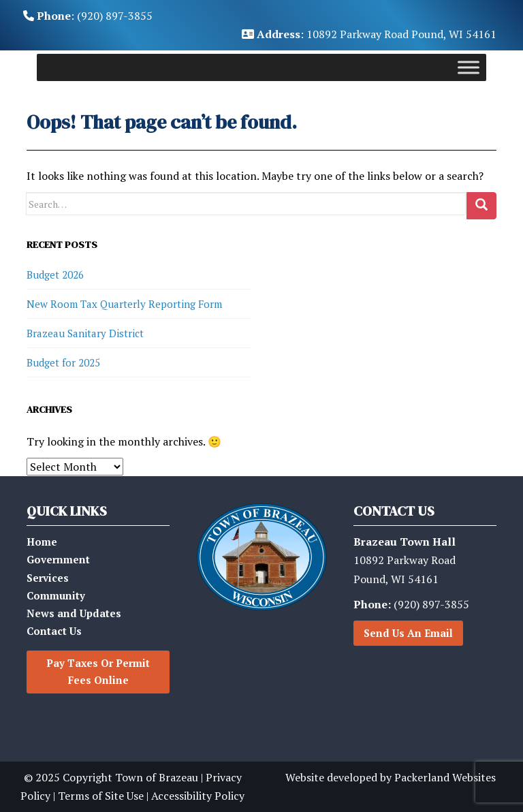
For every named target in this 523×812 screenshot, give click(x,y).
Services (48, 578)
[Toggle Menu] (469, 68)
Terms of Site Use (101, 796)
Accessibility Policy (198, 796)
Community (56, 595)
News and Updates (74, 613)
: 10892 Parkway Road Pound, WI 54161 (369, 34)
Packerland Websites (445, 777)
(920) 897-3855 (411, 604)
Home (42, 542)
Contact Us (54, 631)
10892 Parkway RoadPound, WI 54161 (405, 560)
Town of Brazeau (157, 777)
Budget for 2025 (63, 362)
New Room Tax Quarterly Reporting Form (124, 304)
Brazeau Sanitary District (85, 333)
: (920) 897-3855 (88, 16)
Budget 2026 (55, 275)
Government (58, 559)
